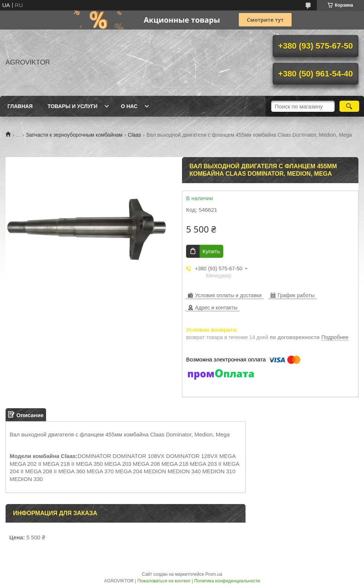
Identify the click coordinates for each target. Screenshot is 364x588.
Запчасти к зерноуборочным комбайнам (74, 135)
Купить (211, 251)
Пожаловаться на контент (164, 581)
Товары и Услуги (73, 106)
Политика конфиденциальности (227, 581)
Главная (20, 106)
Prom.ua (214, 574)
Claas (134, 135)
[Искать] (349, 106)
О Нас (129, 106)
